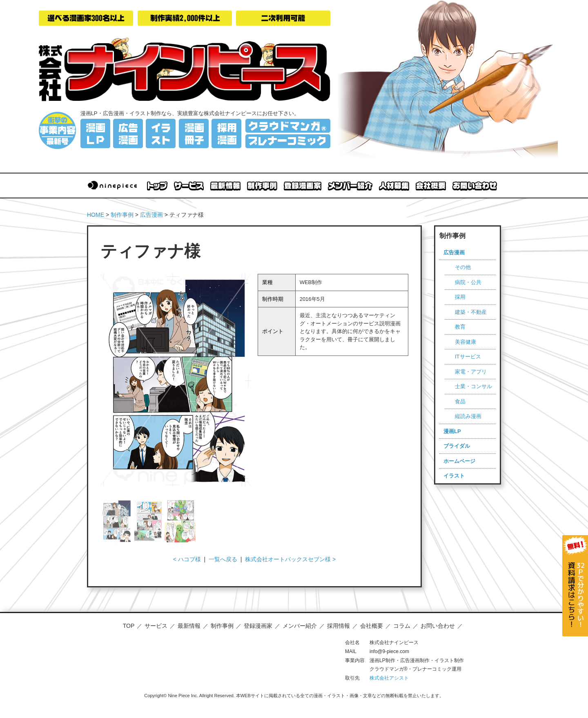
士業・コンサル (473, 386)
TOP (129, 626)
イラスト (454, 476)
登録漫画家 (258, 626)
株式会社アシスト (389, 678)
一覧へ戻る (223, 559)
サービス (156, 626)
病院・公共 (468, 282)
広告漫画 (151, 215)
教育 (460, 327)
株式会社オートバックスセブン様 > (290, 559)
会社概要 (372, 626)
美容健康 (465, 342)
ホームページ (459, 461)
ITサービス (468, 357)
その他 (463, 267)
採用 (460, 297)
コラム (402, 626)
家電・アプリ (471, 372)
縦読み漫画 (468, 416)
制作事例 (122, 215)
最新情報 (189, 626)
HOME (96, 215)
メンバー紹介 (300, 626)
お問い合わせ (438, 626)
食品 (460, 401)
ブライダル (457, 446)
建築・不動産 (471, 312)
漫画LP (452, 431)
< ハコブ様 (187, 559)
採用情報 (339, 626)
